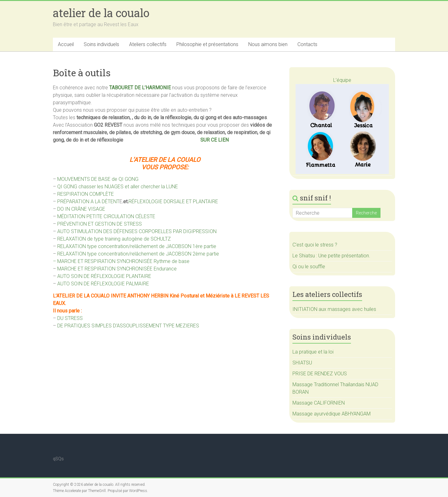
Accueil (66, 44)
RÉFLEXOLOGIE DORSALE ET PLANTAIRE (173, 202)
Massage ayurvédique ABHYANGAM (331, 414)
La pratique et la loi (313, 352)
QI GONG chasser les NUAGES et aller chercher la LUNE (118, 187)
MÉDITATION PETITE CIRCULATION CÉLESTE (106, 216)
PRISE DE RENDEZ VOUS (320, 374)
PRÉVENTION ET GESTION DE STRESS (100, 224)
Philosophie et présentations (207, 44)
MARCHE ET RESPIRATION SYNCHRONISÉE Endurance (117, 269)
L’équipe (342, 80)
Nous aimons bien (268, 44)
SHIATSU (302, 363)
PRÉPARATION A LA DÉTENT (88, 202)
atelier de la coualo (101, 13)
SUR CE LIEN (215, 140)
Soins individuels (101, 44)
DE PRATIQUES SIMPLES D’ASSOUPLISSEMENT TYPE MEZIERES (128, 326)
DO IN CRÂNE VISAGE (81, 209)
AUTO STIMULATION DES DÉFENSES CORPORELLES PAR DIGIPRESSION (137, 231)
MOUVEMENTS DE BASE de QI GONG (98, 179)
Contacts (307, 44)
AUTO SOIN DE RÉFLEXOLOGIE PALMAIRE (103, 284)
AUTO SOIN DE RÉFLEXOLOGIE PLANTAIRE (104, 276)
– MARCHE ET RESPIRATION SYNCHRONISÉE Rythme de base (121, 261)
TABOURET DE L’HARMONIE (140, 88)
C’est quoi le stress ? (315, 245)
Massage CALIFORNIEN (319, 403)
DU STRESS (70, 318)
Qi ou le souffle (309, 267)
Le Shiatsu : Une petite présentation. (331, 256)
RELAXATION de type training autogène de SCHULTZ (114, 239)
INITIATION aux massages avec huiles (334, 309)
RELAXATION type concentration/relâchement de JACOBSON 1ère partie (137, 246)
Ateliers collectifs (148, 44)
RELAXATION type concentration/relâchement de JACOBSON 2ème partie (138, 254)
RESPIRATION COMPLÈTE (86, 194)
